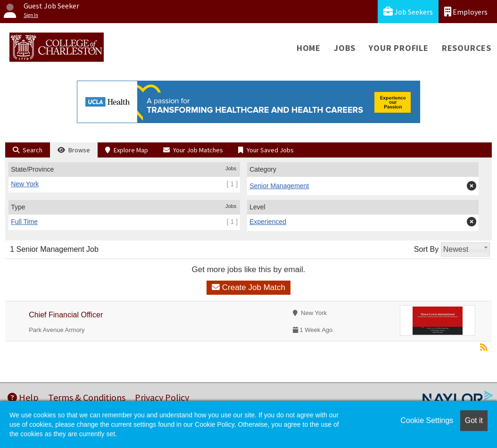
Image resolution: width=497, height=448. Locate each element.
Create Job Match (248, 287)
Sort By (426, 249)
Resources (467, 48)
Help (23, 397)
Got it (474, 420)
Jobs (345, 48)
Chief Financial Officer (66, 315)
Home (309, 48)
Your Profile (399, 48)
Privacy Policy (162, 397)
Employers (466, 12)
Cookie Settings (427, 420)
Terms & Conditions (87, 397)
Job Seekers (408, 12)
